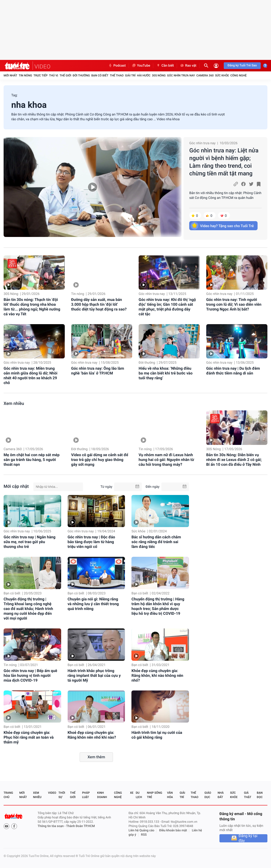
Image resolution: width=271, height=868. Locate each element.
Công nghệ (238, 75)
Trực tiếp (41, 75)
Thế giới (65, 75)
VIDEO (42, 67)
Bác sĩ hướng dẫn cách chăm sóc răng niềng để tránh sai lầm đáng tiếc (156, 542)
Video (52, 793)
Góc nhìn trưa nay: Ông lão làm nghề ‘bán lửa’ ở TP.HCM (98, 371)
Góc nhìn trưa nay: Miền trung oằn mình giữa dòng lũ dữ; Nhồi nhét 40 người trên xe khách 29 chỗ (30, 376)
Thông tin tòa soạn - (52, 826)
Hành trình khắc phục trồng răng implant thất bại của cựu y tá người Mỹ (94, 675)
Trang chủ (8, 795)
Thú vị (53, 75)
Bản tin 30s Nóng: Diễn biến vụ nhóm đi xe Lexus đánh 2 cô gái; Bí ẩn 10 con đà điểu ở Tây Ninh (234, 460)
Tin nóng (25, 75)
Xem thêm (96, 757)
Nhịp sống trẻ (155, 795)
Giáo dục (208, 795)
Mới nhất (10, 75)
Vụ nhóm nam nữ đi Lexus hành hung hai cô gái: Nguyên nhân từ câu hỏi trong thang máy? (166, 460)
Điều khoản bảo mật (173, 831)
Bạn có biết (100, 75)
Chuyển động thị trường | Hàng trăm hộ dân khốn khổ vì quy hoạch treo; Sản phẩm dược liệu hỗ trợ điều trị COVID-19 (158, 606)
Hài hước (144, 75)
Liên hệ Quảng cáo (141, 831)
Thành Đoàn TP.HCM (80, 826)
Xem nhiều (14, 404)
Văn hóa (170, 795)
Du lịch (139, 795)
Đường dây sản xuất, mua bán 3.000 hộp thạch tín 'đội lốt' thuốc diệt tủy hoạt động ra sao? (99, 304)
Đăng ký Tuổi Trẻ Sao (242, 66)
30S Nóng (159, 75)
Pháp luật (86, 795)
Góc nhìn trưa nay (181, 75)
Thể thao (117, 75)
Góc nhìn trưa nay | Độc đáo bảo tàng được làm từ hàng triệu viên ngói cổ (91, 542)
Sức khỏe (222, 75)
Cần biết (165, 66)
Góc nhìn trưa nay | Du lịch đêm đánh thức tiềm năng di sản (233, 371)
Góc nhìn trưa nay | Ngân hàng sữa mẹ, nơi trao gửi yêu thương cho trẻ (29, 542)
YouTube (141, 66)
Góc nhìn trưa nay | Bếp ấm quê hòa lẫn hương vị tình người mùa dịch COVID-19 (30, 675)
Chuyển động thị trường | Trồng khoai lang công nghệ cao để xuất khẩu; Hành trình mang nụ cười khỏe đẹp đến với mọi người (28, 609)
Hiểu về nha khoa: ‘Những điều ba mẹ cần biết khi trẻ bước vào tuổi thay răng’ (166, 373)
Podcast (117, 66)
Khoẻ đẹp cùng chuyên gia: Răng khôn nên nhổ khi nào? (92, 735)
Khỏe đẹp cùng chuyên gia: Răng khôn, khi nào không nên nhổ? (157, 675)
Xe (132, 793)
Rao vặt (188, 66)
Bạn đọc (260, 795)
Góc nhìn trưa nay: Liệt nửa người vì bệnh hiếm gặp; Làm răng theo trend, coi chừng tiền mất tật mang (224, 162)
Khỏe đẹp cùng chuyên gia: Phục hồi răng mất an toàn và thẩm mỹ (29, 737)
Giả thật (247, 795)
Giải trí (130, 75)
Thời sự (62, 795)
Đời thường (81, 75)
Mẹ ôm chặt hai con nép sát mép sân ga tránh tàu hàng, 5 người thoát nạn (32, 460)
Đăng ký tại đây (248, 838)
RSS (144, 835)
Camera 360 (205, 75)
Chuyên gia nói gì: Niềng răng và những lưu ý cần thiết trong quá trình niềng (93, 604)
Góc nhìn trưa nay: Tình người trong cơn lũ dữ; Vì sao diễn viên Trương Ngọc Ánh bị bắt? (234, 304)
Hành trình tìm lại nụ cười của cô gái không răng (157, 735)
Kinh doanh (102, 795)
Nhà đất (221, 795)
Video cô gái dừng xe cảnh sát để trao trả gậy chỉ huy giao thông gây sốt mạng (100, 460)
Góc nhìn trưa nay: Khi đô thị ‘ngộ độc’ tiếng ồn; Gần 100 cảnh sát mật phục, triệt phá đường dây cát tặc (167, 307)
